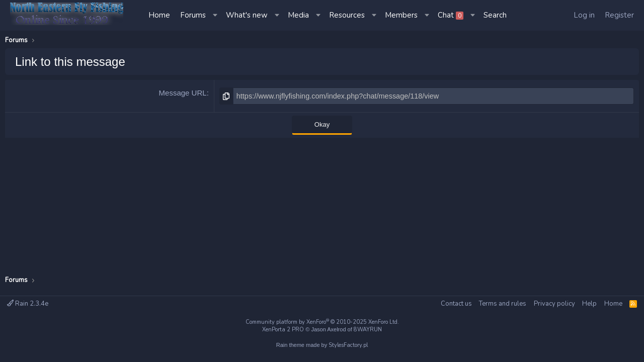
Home (159, 15)
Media (298, 15)
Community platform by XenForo (322, 322)
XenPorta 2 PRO (283, 330)
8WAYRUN (368, 330)
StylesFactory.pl (348, 345)
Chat (451, 15)
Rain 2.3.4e (28, 304)
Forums (193, 15)
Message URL (183, 93)
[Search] (495, 15)
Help (589, 304)
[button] (216, 15)
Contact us (456, 304)
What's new (247, 15)
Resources (347, 15)
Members (401, 15)
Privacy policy (554, 304)
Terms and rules (503, 304)
